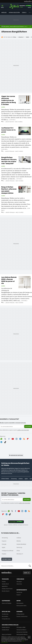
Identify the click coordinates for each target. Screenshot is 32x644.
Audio (3, 107)
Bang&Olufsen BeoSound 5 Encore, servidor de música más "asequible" (9, 160)
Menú (2, 7)
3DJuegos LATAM (21, 627)
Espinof (19, 595)
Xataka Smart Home (7, 589)
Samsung (19, 547)
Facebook (9, 439)
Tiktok (5, 442)
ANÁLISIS (4, 12)
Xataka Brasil (5, 630)
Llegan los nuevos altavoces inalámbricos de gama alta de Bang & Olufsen (9, 100)
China (15, 37)
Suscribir (28, 426)
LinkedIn (1, 442)
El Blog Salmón (20, 614)
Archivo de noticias (17, 455)
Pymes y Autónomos (22, 616)
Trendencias (5, 614)
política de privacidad (23, 430)
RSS (24, 439)
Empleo (4, 554)
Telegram (20, 439)
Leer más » (12, 120)
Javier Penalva (10, 151)
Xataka (16, 6)
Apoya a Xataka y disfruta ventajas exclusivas (16, 525)
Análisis (21, 479)
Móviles (19, 541)
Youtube (13, 439)
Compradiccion (6, 619)
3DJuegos (19, 581)
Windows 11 (20, 554)
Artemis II (21, 37)
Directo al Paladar (7, 603)
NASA (27, 37)
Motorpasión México (22, 634)
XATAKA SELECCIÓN (14, 12)
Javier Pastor (9, 122)
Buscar (30, 566)
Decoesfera (5, 616)
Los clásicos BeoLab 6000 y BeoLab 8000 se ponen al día (9, 280)
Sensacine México (21, 630)
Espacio (4, 541)
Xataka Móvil (5, 584)
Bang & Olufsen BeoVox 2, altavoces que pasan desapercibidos (9, 190)
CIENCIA (24, 12)
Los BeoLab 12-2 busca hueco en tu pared (8, 130)
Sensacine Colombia (22, 632)
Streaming (14, 479)
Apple (26, 479)
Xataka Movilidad (21, 544)
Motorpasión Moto (21, 606)
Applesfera (5, 586)
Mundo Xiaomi (6, 591)
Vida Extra (19, 584)
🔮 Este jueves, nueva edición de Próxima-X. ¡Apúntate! (16, 26)
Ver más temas (7, 559)
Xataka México (6, 627)
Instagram (16, 439)
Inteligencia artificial (8, 551)
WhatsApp (1, 439)
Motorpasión (20, 603)
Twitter (5, 439)
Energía (4, 544)
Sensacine (19, 592)
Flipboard (28, 439)
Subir (26, 573)
